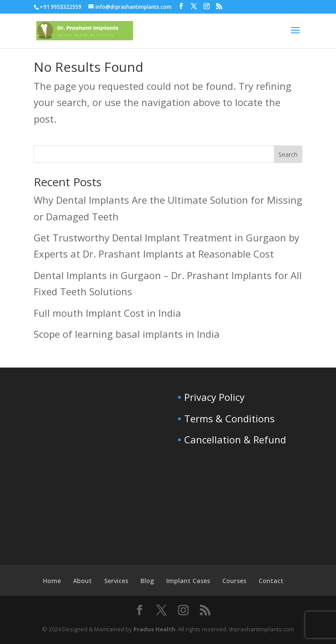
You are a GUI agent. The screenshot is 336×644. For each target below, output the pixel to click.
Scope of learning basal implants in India (127, 334)
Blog (147, 581)
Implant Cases (188, 581)
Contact (271, 581)
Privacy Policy (214, 397)
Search (288, 154)
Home (52, 581)
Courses (234, 581)
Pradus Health (154, 629)
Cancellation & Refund (235, 439)
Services (116, 581)
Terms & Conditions (229, 418)
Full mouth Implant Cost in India (107, 313)
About (82, 581)
